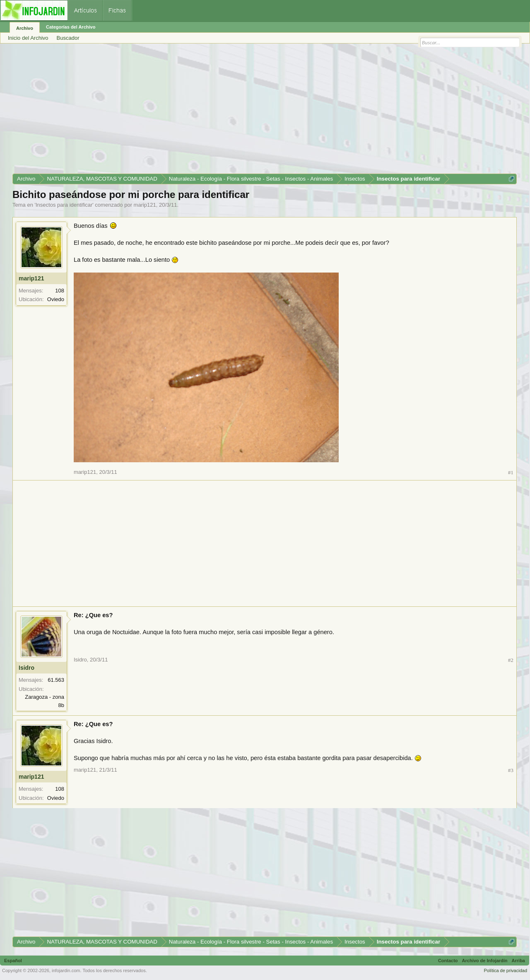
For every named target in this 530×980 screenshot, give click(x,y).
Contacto (448, 961)
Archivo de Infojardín (485, 961)
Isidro (26, 668)
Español (13, 961)
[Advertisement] (261, 111)
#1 (511, 472)
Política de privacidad (505, 970)
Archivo (25, 28)
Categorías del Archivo (71, 27)
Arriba (518, 961)
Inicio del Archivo (28, 38)
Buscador (68, 38)
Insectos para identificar (64, 205)
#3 (511, 770)
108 (60, 291)
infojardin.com (66, 970)
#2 (511, 660)
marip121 (145, 205)
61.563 (56, 680)
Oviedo (56, 299)
